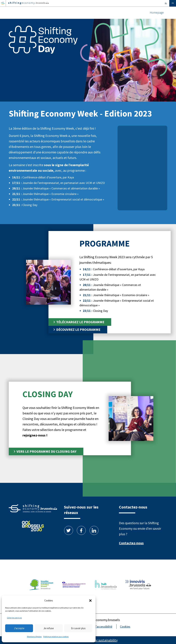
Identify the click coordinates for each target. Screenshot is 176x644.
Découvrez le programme (78, 329)
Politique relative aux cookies (56, 637)
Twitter (69, 530)
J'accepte (19, 628)
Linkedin (94, 530)
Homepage (157, 12)
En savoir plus (78, 628)
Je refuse (49, 628)
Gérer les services (14, 618)
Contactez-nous (131, 543)
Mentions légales (34, 637)
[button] (90, 601)
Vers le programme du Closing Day (46, 451)
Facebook (81, 530)
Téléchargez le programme (80, 322)
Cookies (125, 627)
